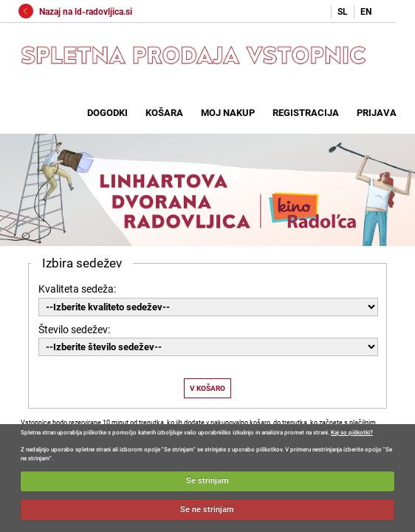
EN (366, 12)
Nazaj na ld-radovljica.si (75, 12)
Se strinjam (207, 481)
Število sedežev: (74, 330)
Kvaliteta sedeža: (77, 289)
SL (343, 12)
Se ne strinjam (207, 509)
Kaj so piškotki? (352, 433)
